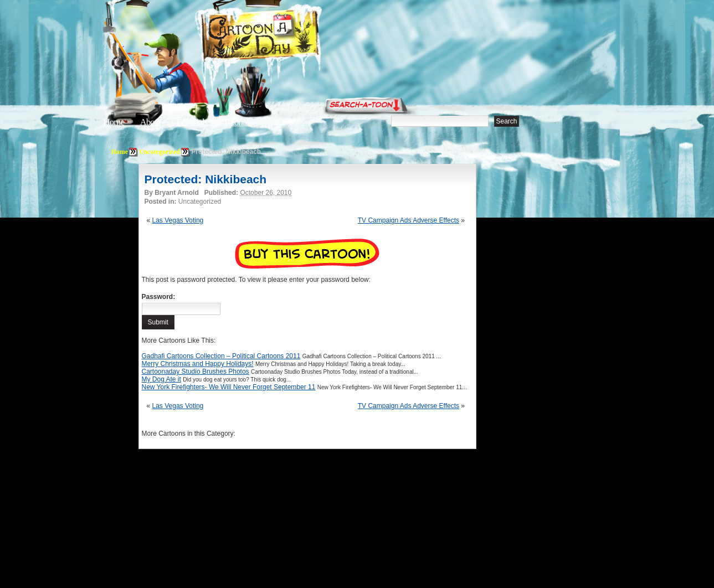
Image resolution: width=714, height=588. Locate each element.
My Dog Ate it (161, 379)
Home (114, 122)
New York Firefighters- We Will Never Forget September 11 (229, 387)
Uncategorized (160, 152)
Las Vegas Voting (178, 220)
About (150, 122)
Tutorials (238, 122)
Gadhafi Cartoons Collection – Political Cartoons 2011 (221, 356)
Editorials (192, 122)
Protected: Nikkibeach (206, 179)
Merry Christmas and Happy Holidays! (198, 364)
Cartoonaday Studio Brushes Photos (196, 372)
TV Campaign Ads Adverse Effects (409, 220)
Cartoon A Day (287, 37)
